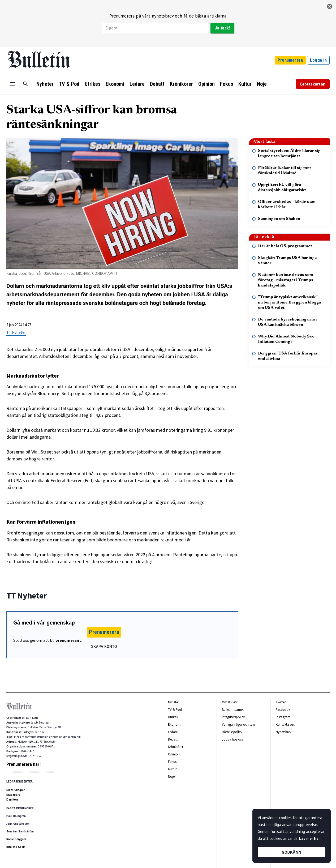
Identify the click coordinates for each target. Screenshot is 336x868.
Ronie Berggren (16, 839)
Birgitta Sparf (16, 847)
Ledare (137, 84)
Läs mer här (309, 838)
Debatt (157, 84)
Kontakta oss (285, 724)
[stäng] (330, 6)
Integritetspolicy (233, 717)
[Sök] (25, 84)
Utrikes (92, 84)
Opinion (206, 84)
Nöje (262, 84)
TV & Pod (69, 84)
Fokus (227, 84)
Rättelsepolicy (232, 732)
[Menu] (13, 84)
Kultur (245, 84)
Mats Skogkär (16, 790)
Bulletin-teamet (233, 710)
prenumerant (68, 640)
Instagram (283, 717)
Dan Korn (12, 799)
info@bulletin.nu (34, 732)
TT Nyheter (16, 332)
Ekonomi (115, 84)
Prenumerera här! (23, 764)
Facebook (283, 710)
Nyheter (45, 84)
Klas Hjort (13, 795)
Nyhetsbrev (284, 732)
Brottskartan (313, 84)
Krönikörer (181, 84)
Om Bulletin (230, 702)
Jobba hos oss (232, 739)
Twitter (281, 702)
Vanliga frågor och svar (239, 724)
